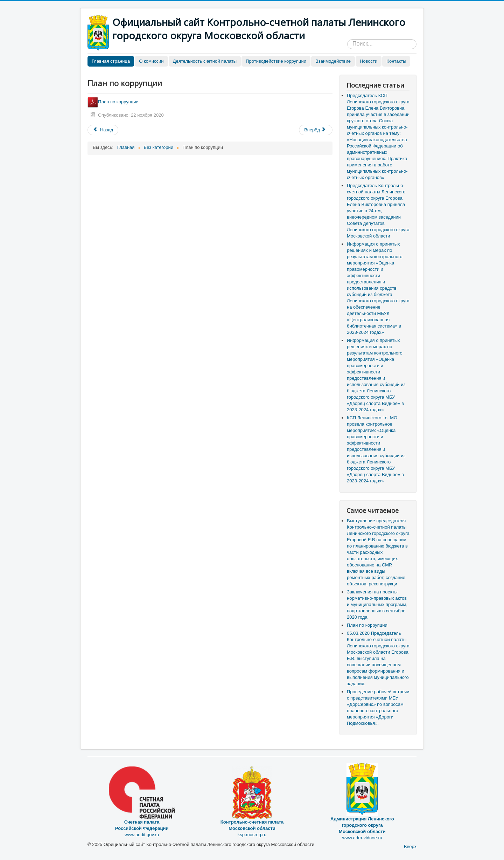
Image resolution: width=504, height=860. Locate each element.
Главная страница (111, 61)
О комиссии (151, 61)
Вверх (410, 847)
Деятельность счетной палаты (205, 61)
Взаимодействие (333, 61)
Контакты (396, 61)
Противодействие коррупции (276, 61)
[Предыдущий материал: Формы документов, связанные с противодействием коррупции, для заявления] (103, 130)
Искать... (347, 39)
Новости (369, 61)
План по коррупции (114, 102)
